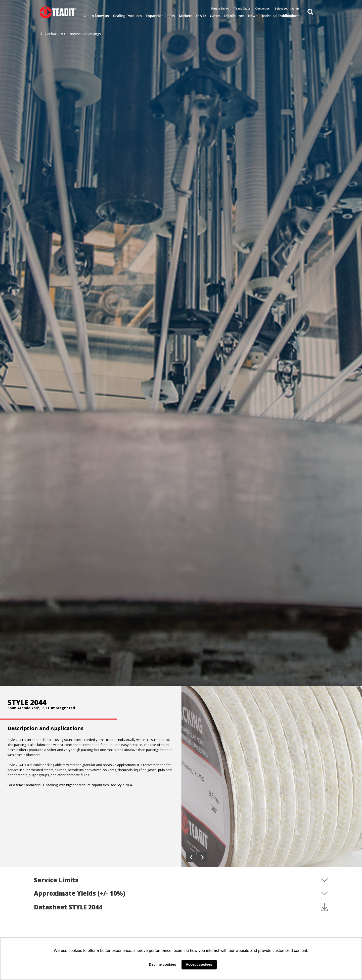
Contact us (263, 9)
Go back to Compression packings (71, 34)
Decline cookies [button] (163, 964)
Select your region (287, 9)
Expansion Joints (160, 16)
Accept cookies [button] (199, 964)
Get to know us (96, 16)
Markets (186, 16)
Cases (215, 16)
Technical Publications (280, 16)
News (253, 16)
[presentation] (191, 857)
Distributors (234, 16)
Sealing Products (127, 16)
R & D (201, 16)
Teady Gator (242, 9)
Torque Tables (220, 9)
